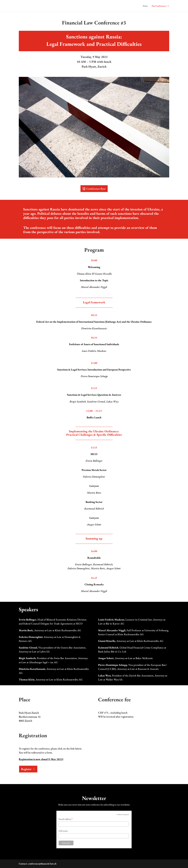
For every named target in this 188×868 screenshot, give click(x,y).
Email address (66, 819)
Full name (63, 831)
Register (26, 769)
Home (145, 6)
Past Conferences (159, 6)
